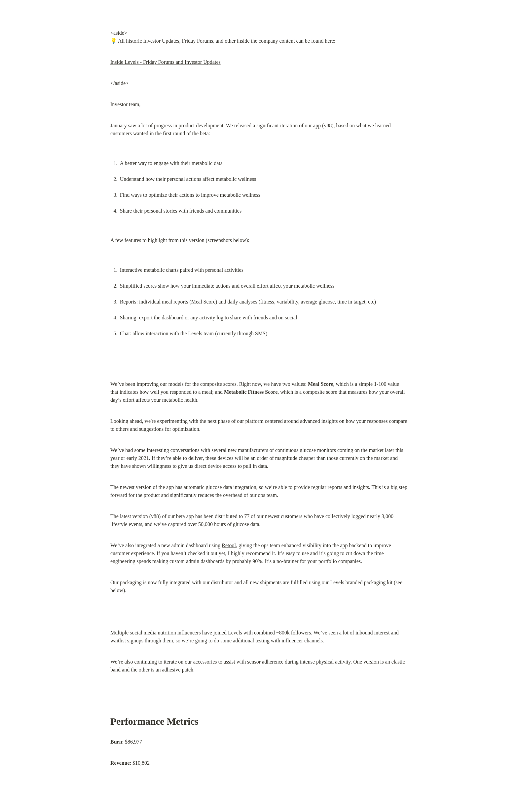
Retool (229, 545)
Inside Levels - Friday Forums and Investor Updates (166, 62)
